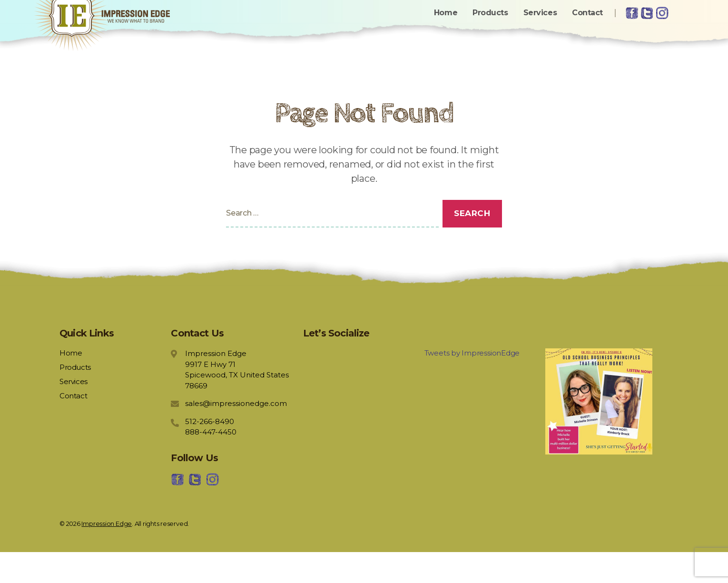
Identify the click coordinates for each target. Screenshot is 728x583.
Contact (587, 28)
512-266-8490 (210, 452)
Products (490, 28)
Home (446, 28)
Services (540, 28)
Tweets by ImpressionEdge (472, 384)
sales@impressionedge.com (236, 434)
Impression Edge (107, 554)
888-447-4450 (211, 463)
